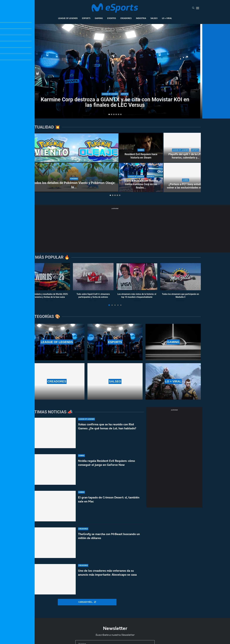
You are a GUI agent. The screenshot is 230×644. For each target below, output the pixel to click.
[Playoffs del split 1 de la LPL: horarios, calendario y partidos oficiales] (186, 147)
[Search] (193, 8)
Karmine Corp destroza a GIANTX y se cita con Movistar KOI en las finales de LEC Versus (115, 102)
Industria (141, 18)
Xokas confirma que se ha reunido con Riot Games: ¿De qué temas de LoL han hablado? (107, 426)
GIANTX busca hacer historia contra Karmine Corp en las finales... (141, 184)
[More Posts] (87, 602)
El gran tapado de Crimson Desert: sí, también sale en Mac (109, 500)
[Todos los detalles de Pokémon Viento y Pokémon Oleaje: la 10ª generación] (74, 162)
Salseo (154, 18)
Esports (86, 18)
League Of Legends (68, 18)
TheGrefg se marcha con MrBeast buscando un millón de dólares (109, 540)
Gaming (99, 18)
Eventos (112, 18)
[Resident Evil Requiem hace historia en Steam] (141, 147)
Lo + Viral (167, 18)
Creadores (126, 18)
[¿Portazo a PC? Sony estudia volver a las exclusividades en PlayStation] (186, 177)
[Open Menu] (198, 8)
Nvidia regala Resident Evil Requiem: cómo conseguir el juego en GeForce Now (106, 463)
